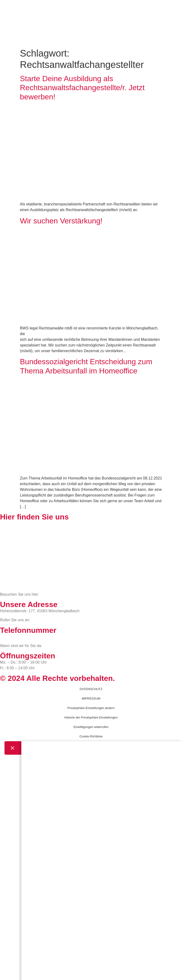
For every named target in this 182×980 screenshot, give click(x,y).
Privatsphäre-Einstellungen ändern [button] (91, 708)
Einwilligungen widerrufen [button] (91, 727)
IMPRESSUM (91, 698)
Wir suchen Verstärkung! (61, 221)
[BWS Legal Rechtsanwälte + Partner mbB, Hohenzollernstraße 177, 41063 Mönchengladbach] (91, 556)
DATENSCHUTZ (91, 689)
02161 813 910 (20, 637)
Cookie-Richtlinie (91, 736)
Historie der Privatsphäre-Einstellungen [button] (91, 717)
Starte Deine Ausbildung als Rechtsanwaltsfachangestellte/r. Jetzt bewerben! (82, 88)
